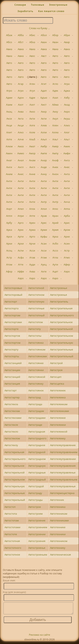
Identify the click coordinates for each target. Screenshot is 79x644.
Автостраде (35, 425)
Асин (67, 244)
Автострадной (37, 452)
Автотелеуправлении (63, 459)
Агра (67, 84)
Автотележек (58, 390)
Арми (44, 230)
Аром (67, 230)
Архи (9, 244)
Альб (32, 139)
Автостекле (11, 425)
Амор (32, 153)
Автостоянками (38, 356)
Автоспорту (11, 349)
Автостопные (36, 308)
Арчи (32, 244)
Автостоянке (36, 363)
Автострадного (37, 438)
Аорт (9, 209)
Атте (21, 264)
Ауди (32, 264)
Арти (21, 237)
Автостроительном (62, 336)
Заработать (25, 11)
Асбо (55, 244)
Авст (44, 56)
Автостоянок (36, 390)
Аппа (67, 209)
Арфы (44, 237)
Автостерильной (14, 472)
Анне (32, 174)
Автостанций (12, 377)
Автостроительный (62, 356)
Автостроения (37, 541)
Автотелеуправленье (63, 472)
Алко (21, 132)
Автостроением (38, 527)
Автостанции (12, 370)
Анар (44, 160)
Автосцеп (56, 377)
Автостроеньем (38, 555)
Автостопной (36, 288)
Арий (55, 223)
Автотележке (58, 418)
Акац (9, 112)
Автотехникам (59, 514)
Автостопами (12, 527)
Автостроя (56, 370)
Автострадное (37, 445)
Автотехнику (58, 548)
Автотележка (58, 397)
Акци (21, 125)
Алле (32, 132)
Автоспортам (12, 315)
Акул (55, 119)
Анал (21, 160)
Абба (21, 35)
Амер (55, 146)
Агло (55, 84)
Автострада (35, 404)
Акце (9, 125)
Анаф (55, 160)
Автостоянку (36, 384)
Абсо (9, 42)
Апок (32, 209)
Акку (55, 112)
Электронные (58, 5)
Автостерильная (14, 452)
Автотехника (58, 507)
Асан (44, 244)
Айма (55, 105)
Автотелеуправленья (63, 486)
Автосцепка (57, 384)
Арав (44, 216)
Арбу (9, 223)
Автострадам (36, 411)
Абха (32, 42)
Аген (32, 84)
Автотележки (58, 425)
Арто (32, 237)
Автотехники (58, 534)
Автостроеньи (59, 288)
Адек (55, 91)
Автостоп (10, 507)
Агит (44, 84)
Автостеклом (12, 438)
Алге (32, 125)
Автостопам (12, 520)
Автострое (35, 507)
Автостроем (35, 514)
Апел (21, 209)
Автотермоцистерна (62, 493)
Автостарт (10, 390)
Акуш (67, 119)
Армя (55, 230)
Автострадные (37, 472)
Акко (32, 112)
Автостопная (12, 541)
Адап (44, 91)
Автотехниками (59, 520)
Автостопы (35, 336)
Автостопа (11, 514)
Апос (55, 209)
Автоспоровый (13, 295)
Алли (44, 132)
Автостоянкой (37, 377)
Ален (55, 125)
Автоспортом (12, 343)
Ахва (32, 271)
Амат (32, 146)
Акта (21, 119)
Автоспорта (11, 308)
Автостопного (13, 548)
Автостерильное (14, 466)
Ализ (67, 125)
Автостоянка (36, 343)
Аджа (67, 91)
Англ (21, 167)
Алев (44, 125)
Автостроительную (62, 343)
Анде (44, 167)
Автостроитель (59, 302)
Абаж (9, 35)
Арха (55, 237)
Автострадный (37, 479)
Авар (67, 42)
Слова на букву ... (39, 28)
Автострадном (37, 459)
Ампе (44, 153)
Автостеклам (12, 411)
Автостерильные (15, 493)
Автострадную (37, 466)
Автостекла (11, 404)
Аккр (44, 112)
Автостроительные (62, 349)
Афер (67, 264)
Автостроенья (59, 295)
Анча (67, 202)
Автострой (56, 363)
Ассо (55, 250)
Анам (32, 160)
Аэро (67, 271)
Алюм (9, 146)
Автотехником (59, 541)
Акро (67, 112)
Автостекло (11, 432)
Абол (44, 35)
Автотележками (60, 411)
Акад (67, 105)
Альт (55, 139)
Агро (9, 91)
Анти (9, 181)
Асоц (9, 250)
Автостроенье (37, 548)
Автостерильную (15, 486)
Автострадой (36, 486)
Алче (21, 139)
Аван (44, 42)
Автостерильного (15, 459)
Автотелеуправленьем (64, 479)
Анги (9, 167)
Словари (20, 5)
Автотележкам (59, 404)
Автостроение (37, 520)
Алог (67, 132)
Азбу (67, 98)
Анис (21, 174)
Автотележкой (59, 432)
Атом (9, 264)
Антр (44, 202)
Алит (9, 132)
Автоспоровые (13, 288)
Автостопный (36, 315)
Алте (9, 139)
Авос (32, 56)
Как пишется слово (51, 11)
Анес (67, 167)
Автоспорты (12, 356)
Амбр (44, 146)
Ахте (44, 271)
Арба (67, 216)
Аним (9, 174)
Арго (21, 223)
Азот (21, 105)
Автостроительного (62, 315)
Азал (55, 98)
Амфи (67, 153)
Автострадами (37, 418)
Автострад (35, 397)
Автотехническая (60, 555)
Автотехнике (58, 527)
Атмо (67, 257)
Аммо (21, 153)
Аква (21, 112)
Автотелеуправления (63, 466)
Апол (44, 209)
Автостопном (36, 295)
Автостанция (12, 384)
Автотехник (57, 500)
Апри (21, 216)
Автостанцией (13, 363)
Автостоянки (36, 370)
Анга (67, 160)
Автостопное (12, 555)
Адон (21, 98)
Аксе (9, 119)
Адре (32, 98)
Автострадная (37, 432)
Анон (55, 174)
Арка (9, 230)
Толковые (38, 5)
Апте (32, 216)
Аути (55, 264)
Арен (32, 223)
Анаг (9, 160)
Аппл (9, 216)
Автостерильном (15, 479)
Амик (67, 146)
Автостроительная (61, 308)
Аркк (21, 230)
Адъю (44, 98)
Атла (55, 257)
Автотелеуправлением (64, 452)
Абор (55, 35)
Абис (32, 35)
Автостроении (37, 534)
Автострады (35, 500)
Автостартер (12, 397)
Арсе (9, 237)
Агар (21, 84)
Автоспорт (11, 302)
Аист (44, 105)
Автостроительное (61, 322)
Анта (67, 174)
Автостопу (34, 329)
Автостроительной (61, 329)
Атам (44, 257)
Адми (9, 98)
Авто (55, 56)
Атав (32, 257)
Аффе (21, 271)
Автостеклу (11, 445)
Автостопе (11, 534)
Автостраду (35, 493)
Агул (32, 91)
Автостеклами (13, 418)
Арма (32, 230)
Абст (21, 42)
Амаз (21, 146)
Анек (55, 167)
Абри (67, 35)
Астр (67, 250)
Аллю (55, 132)
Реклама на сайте (39, 637)
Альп (44, 139)
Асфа (21, 257)
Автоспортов (12, 336)
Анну (44, 174)
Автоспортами (13, 322)
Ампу (55, 153)
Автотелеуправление (63, 445)
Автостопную (36, 302)
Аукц (44, 264)
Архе (67, 237)
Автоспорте (11, 329)
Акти (32, 119)
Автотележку (58, 438)
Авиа (9, 49)
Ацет (55, 271)
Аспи (21, 250)
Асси (32, 250)
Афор (9, 271)
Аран (55, 216)
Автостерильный (15, 500)
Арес (44, 223)
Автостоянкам (37, 349)
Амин (9, 153)
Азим (9, 105)
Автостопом (36, 322)
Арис (67, 223)
